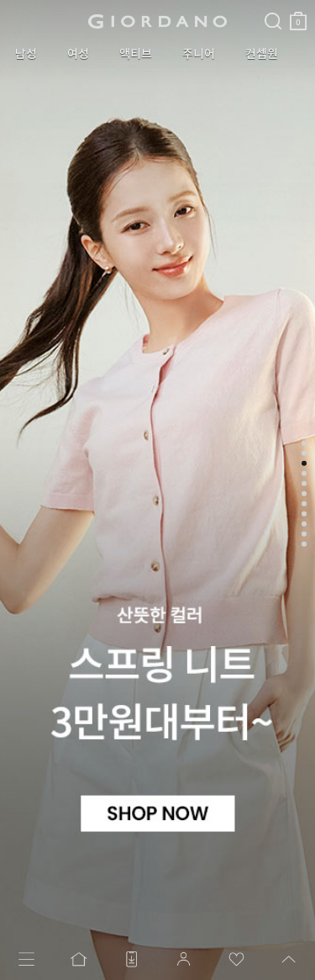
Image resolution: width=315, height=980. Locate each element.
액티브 (136, 54)
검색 (273, 7)
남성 (26, 54)
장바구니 (298, 15)
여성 (78, 54)
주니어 (199, 54)
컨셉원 (262, 54)
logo (157, 21)
